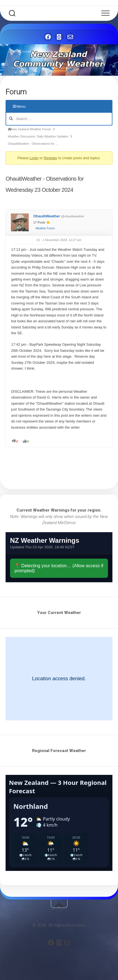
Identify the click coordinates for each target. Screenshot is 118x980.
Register (50, 158)
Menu (19, 106)
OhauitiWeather (47, 216)
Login (34, 158)
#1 (38, 240)
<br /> (59, 557)
